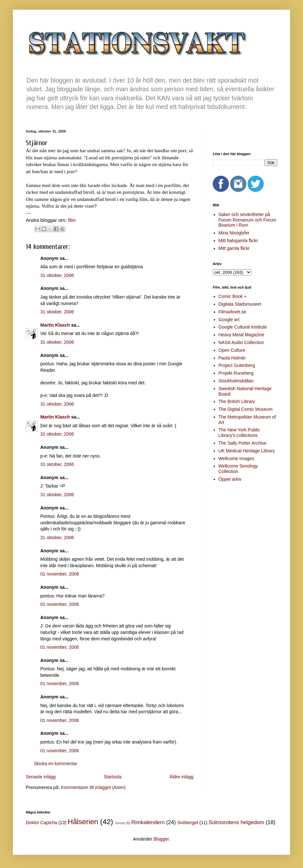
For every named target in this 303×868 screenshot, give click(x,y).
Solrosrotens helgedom (236, 822)
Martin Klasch (55, 325)
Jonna (120, 823)
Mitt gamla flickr (234, 248)
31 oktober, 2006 (57, 275)
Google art (229, 320)
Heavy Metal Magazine (241, 335)
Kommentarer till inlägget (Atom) (93, 787)
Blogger (161, 839)
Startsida (113, 777)
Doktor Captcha (41, 823)
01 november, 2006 (60, 574)
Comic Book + (233, 296)
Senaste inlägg (41, 777)
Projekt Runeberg (236, 373)
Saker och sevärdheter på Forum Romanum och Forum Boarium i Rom (248, 220)
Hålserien (83, 822)
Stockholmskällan (236, 381)
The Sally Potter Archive (243, 443)
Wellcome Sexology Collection (238, 469)
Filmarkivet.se (232, 312)
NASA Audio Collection (241, 342)
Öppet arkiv (230, 479)
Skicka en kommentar (56, 764)
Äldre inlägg (181, 777)
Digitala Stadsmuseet (240, 304)
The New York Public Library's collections (239, 433)
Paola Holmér (232, 358)
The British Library (237, 401)
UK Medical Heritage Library (247, 451)
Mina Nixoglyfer (234, 233)
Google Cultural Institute (243, 327)
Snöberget (188, 823)
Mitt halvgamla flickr (238, 241)
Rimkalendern (148, 822)
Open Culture (232, 350)
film (72, 220)
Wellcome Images (236, 459)
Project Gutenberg (237, 365)
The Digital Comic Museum (246, 409)
